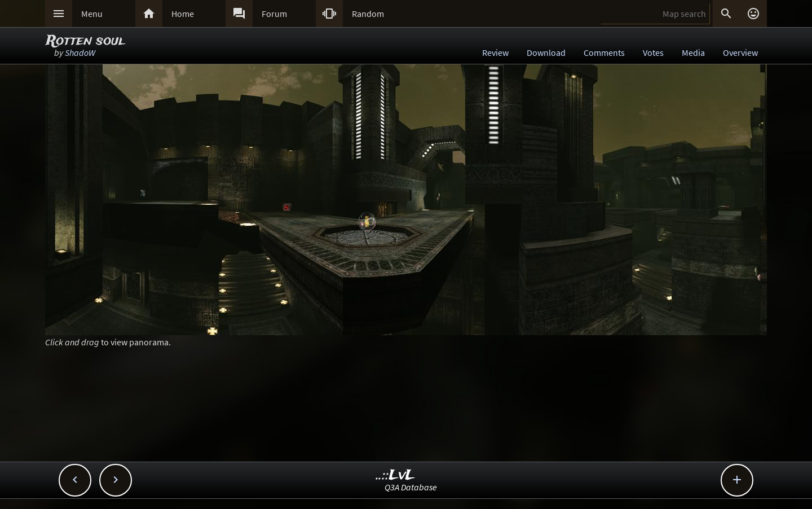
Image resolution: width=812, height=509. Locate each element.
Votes (653, 52)
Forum (274, 14)
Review (495, 52)
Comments (604, 52)
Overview (740, 52)
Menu (92, 14)
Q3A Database (411, 487)
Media (693, 52)
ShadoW (80, 52)
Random (368, 14)
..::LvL (396, 475)
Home (183, 14)
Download (546, 52)
